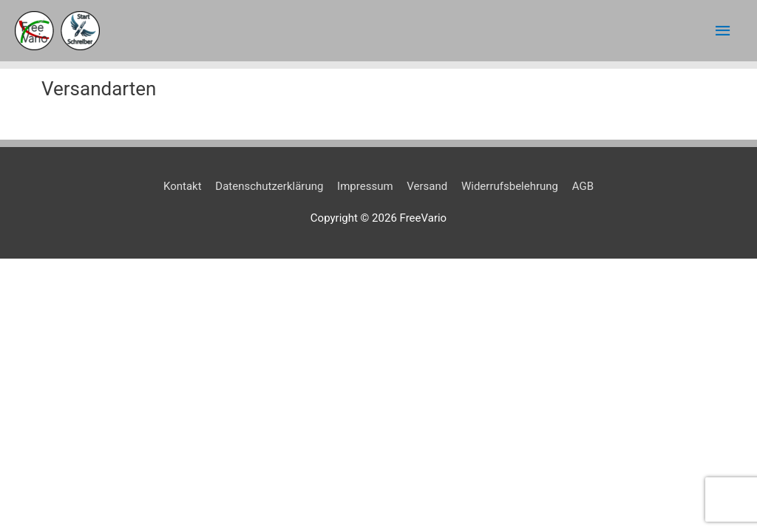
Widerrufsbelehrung (510, 186)
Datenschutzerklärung (269, 186)
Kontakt (183, 186)
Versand (427, 186)
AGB (583, 186)
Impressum (365, 186)
